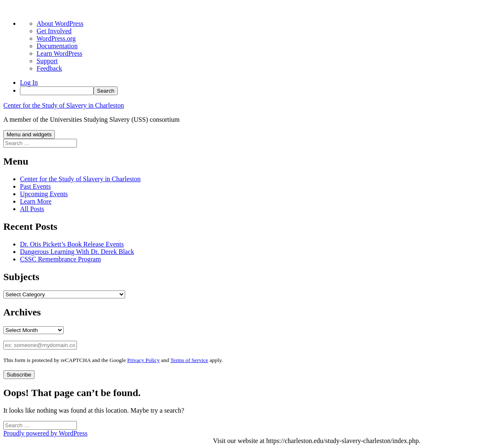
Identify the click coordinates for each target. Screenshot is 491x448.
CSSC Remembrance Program (60, 259)
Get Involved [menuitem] (54, 31)
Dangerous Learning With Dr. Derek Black (77, 252)
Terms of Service (189, 360)
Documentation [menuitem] (57, 46)
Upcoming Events (44, 194)
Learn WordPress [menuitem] (59, 53)
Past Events (35, 186)
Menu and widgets (29, 134)
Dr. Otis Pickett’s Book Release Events (72, 244)
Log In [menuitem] (29, 82)
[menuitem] (254, 91)
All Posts (32, 209)
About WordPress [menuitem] (60, 23)
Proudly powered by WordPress (45, 433)
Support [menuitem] (47, 61)
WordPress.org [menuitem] (56, 38)
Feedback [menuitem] (49, 68)
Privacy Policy (143, 360)
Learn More (36, 201)
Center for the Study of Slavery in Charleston (64, 105)
